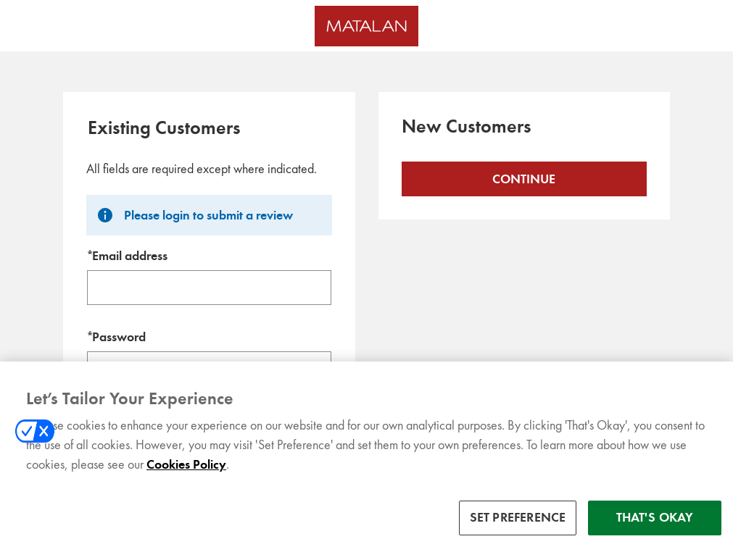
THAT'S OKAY (655, 531)
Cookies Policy (186, 478)
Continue (524, 179)
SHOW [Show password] (307, 368)
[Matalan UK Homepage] (366, 26)
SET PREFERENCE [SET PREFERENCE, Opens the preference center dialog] (518, 531)
